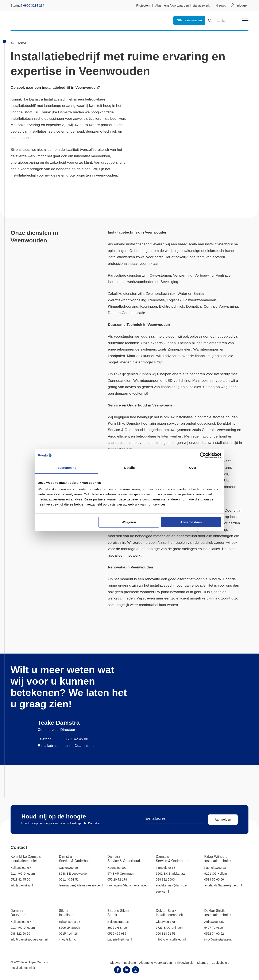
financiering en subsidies (181, 387)
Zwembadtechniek (161, 294)
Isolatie (114, 282)
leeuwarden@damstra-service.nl (81, 885)
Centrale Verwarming (221, 306)
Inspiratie (130, 963)
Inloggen (242, 5)
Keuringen (149, 306)
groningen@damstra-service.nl (128, 885)
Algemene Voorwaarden (156, 963)
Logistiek (174, 300)
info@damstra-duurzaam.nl (29, 939)
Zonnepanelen (179, 349)
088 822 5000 (165, 879)
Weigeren (129, 522)
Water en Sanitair (192, 294)
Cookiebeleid (220, 963)
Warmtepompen (206, 349)
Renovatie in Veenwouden (130, 567)
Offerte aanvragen (189, 20)
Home (18, 43)
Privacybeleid (184, 963)
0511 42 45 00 (76, 739)
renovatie (152, 579)
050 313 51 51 (166, 934)
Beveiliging (169, 282)
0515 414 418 (68, 934)
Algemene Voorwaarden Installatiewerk (183, 5)
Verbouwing (204, 275)
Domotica (194, 306)
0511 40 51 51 (69, 879)
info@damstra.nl (22, 885)
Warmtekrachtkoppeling (127, 300)
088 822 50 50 (20, 934)
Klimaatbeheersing (123, 306)
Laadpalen (116, 356)
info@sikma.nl (69, 939)
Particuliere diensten (124, 275)
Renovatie (156, 300)
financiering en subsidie (214, 356)
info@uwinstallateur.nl (171, 939)
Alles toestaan (191, 522)
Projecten (143, 5)
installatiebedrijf (56, 87)
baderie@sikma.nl (120, 939)
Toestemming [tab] (66, 468)
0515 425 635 (117, 934)
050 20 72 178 (117, 879)
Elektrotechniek (172, 306)
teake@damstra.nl (79, 746)
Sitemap (203, 963)
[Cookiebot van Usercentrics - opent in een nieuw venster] (203, 455)
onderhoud (218, 436)
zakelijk (181, 257)
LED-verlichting (178, 381)
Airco (112, 436)
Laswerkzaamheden (138, 282)
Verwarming (183, 275)
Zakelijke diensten (122, 294)
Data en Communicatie (126, 313)
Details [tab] (129, 468)
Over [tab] (193, 468)
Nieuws (221, 5)
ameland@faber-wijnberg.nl (223, 885)
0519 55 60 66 (214, 879)
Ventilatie (223, 275)
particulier (163, 257)
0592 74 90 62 (214, 934)
